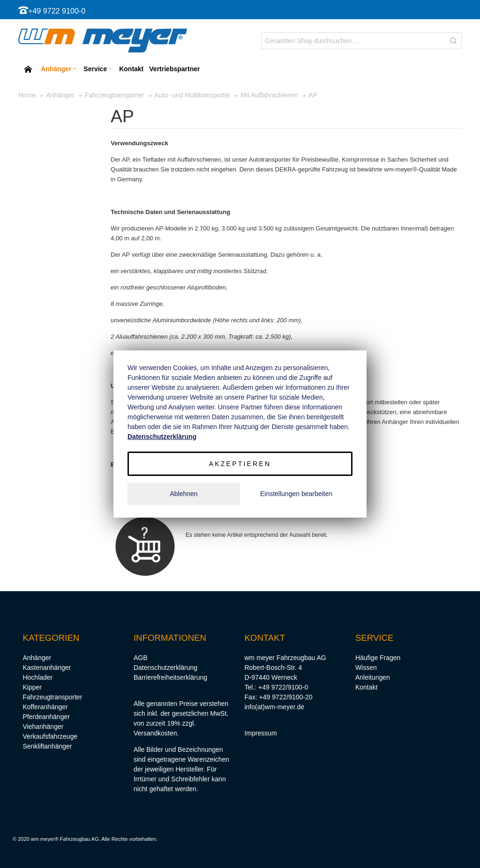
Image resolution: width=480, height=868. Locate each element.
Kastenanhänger (47, 668)
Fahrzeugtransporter (52, 697)
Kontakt (366, 687)
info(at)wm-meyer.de (274, 707)
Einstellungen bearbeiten (296, 494)
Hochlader (37, 677)
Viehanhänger (43, 727)
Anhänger (37, 658)
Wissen (366, 668)
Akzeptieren (240, 464)
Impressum (260, 733)
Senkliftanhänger (47, 746)
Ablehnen (184, 494)
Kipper (32, 687)
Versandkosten (155, 733)
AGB (141, 658)
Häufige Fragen (378, 658)
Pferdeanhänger (46, 717)
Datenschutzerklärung (165, 668)
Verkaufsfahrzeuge (50, 736)
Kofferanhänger (45, 707)
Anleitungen (373, 677)
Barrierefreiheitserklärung (170, 677)
